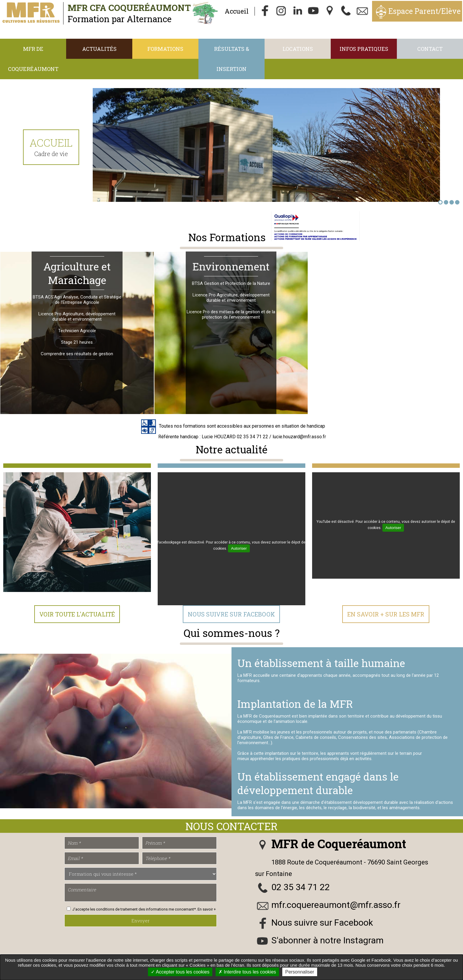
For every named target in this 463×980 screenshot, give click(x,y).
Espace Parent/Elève (424, 11)
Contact (430, 49)
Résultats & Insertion (232, 59)
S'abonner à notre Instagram (327, 944)
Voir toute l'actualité (77, 618)
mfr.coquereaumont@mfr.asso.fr (336, 909)
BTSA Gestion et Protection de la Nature (231, 287)
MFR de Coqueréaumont (33, 59)
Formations (165, 49)
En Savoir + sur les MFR (386, 618)
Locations (298, 49)
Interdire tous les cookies (247, 972)
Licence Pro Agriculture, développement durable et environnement (77, 320)
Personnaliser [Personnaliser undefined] (300, 972)
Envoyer (141, 924)
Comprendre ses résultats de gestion (77, 357)
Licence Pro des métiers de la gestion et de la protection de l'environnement (231, 318)
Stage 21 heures (77, 346)
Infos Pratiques (364, 49)
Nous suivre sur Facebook (231, 618)
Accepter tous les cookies (180, 972)
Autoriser (239, 552)
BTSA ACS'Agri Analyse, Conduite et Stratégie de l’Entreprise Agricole (77, 303)
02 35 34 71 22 (301, 891)
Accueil (235, 11)
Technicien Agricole (77, 334)
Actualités (99, 49)
